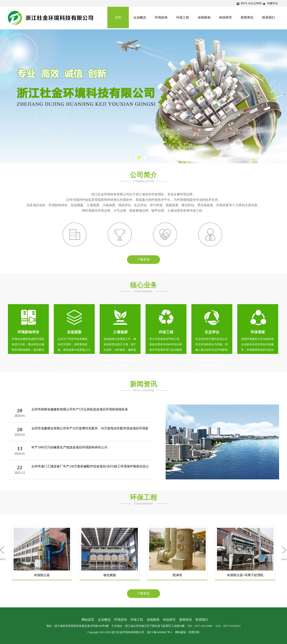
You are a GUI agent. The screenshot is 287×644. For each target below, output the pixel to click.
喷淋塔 (177, 575)
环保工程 (183, 18)
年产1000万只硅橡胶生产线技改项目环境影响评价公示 (69, 447)
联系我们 (268, 18)
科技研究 (226, 18)
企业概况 (140, 18)
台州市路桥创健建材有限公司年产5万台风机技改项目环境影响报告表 (80, 409)
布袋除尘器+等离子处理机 (245, 575)
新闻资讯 (247, 18)
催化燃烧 (110, 575)
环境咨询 (161, 18)
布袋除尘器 (42, 575)
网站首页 (88, 620)
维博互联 (194, 632)
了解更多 (143, 259)
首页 (118, 18)
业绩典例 (204, 18)
